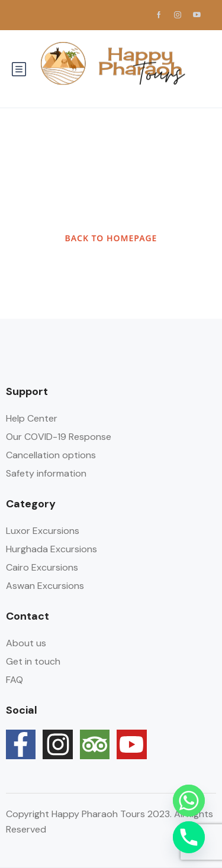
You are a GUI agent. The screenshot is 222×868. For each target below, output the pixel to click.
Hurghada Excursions (52, 549)
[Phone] (189, 837)
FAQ (15, 680)
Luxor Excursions (43, 531)
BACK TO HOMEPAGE (111, 238)
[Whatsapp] (189, 801)
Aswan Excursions (45, 586)
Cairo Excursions (42, 567)
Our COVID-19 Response (59, 437)
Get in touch (33, 661)
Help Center (32, 418)
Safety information (46, 473)
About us (26, 643)
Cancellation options (51, 455)
